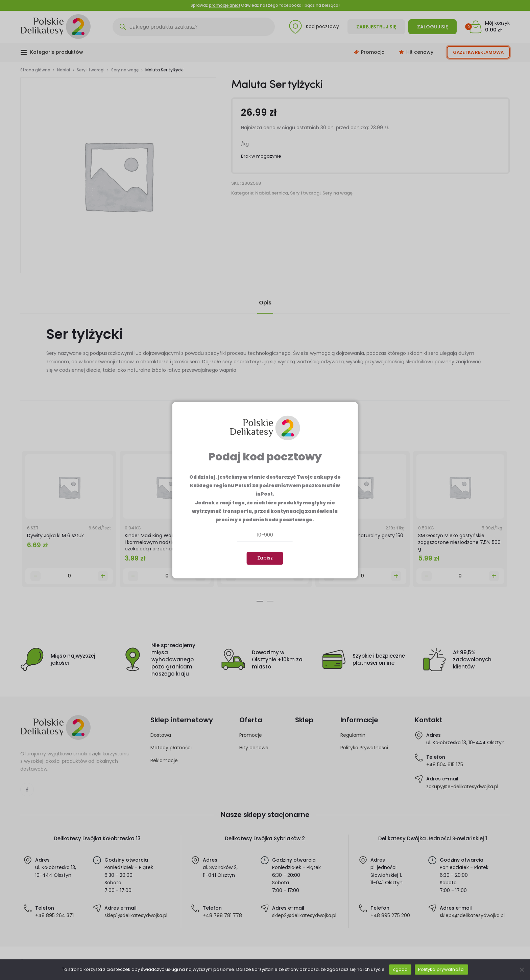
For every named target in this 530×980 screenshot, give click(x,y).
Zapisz (265, 558)
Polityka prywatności (441, 969)
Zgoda (400, 969)
